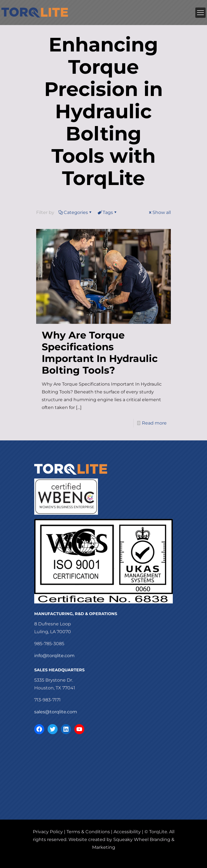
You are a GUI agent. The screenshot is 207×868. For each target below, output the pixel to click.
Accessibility (127, 832)
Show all (159, 212)
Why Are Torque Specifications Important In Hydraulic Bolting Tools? (100, 353)
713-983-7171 (47, 700)
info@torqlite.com (54, 656)
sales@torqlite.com (56, 712)
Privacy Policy (48, 832)
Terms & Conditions (88, 832)
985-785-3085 (49, 644)
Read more (154, 423)
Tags (107, 212)
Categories (75, 212)
